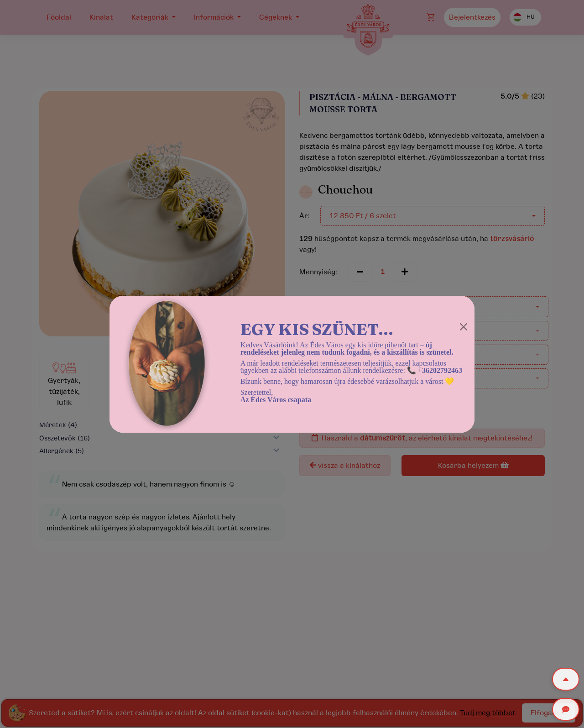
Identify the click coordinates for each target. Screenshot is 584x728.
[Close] (464, 327)
